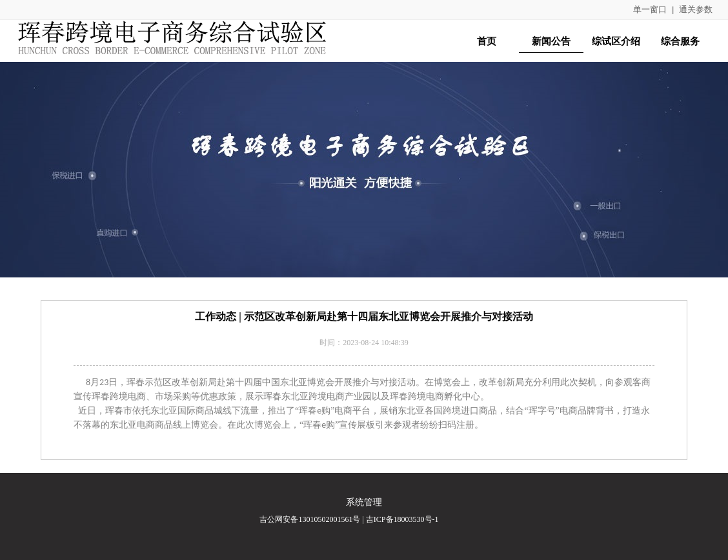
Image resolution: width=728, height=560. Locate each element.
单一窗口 (650, 9)
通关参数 (696, 9)
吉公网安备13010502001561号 (310, 519)
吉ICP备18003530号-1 (402, 519)
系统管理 (364, 502)
